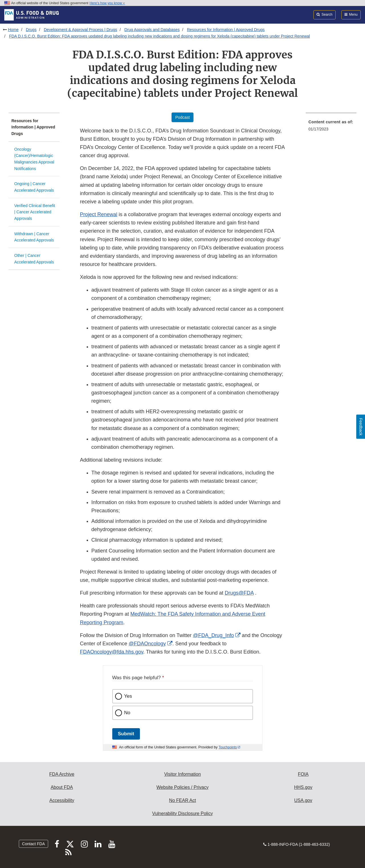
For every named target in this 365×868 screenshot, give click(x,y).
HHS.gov (303, 787)
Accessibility (62, 800)
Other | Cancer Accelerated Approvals (34, 259)
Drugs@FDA (239, 593)
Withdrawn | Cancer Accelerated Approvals (34, 237)
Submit (126, 734)
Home (13, 30)
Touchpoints (228, 747)
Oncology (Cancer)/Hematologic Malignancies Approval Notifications (34, 159)
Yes (128, 696)
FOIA (303, 774)
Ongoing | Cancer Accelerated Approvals (34, 187)
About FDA (62, 787)
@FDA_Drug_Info (213, 635)
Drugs (31, 30)
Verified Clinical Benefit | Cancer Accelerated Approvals (35, 212)
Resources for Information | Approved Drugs (226, 30)
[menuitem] (331, 127)
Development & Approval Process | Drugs (80, 30)
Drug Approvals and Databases (152, 30)
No (127, 713)
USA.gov (303, 800)
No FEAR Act (182, 800)
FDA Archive (62, 774)
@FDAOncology (147, 644)
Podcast (182, 117)
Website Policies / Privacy (182, 787)
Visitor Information (182, 774)
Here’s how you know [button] (107, 3)
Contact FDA (33, 844)
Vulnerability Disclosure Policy (182, 813)
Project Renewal (99, 214)
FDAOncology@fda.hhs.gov (112, 652)
